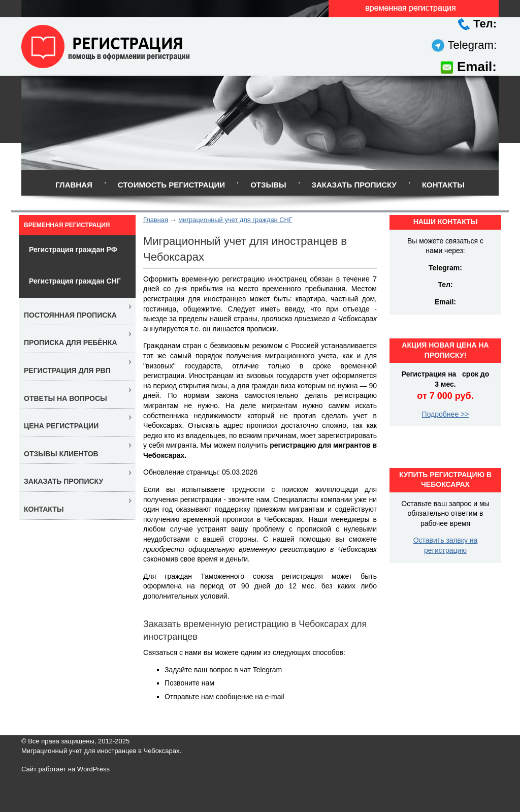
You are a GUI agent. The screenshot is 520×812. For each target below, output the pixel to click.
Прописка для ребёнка (71, 342)
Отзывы (268, 185)
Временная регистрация (67, 225)
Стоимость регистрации (171, 185)
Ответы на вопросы (66, 398)
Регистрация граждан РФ (73, 249)
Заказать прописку (354, 185)
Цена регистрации (61, 426)
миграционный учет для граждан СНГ (235, 220)
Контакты (443, 185)
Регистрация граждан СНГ (75, 281)
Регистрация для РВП (67, 370)
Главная (74, 185)
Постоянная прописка (70, 315)
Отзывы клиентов (61, 454)
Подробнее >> (446, 414)
